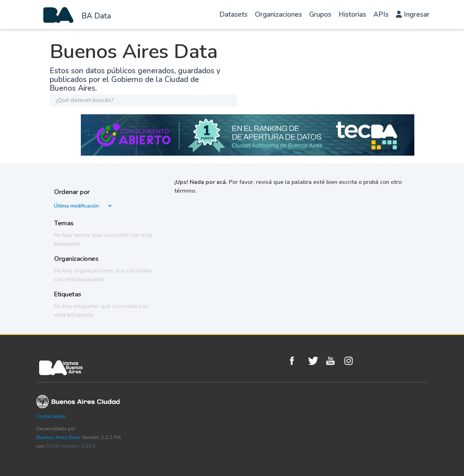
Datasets (233, 15)
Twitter (315, 361)
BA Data (96, 16)
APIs (381, 15)
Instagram (352, 361)
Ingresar (413, 15)
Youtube (333, 361)
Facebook (297, 361)
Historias (352, 15)
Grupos (320, 15)
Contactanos (51, 416)
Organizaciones (278, 15)
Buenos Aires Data (58, 437)
